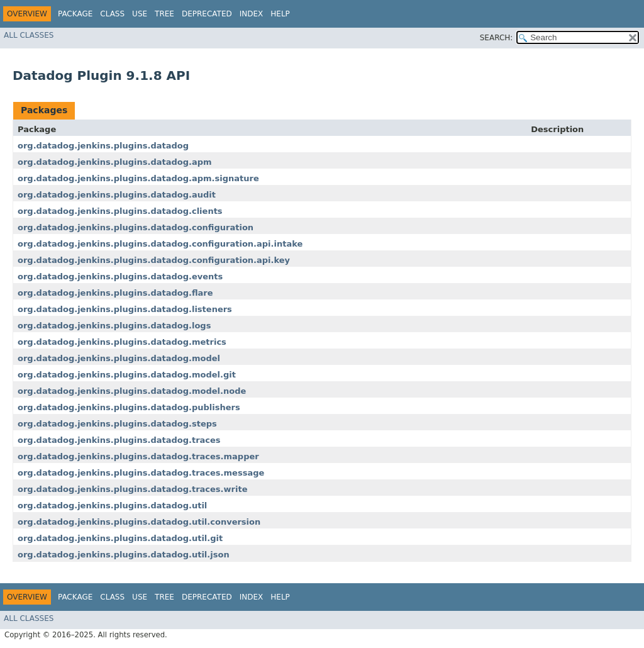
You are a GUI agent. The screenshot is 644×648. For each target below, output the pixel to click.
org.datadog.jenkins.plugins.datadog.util (112, 506)
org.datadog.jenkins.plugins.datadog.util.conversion (139, 522)
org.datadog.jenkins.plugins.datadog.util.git (120, 538)
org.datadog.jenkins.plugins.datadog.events (120, 277)
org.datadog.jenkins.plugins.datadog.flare (115, 293)
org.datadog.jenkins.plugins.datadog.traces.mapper (138, 456)
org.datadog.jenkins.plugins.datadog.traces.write (132, 489)
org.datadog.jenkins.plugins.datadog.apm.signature (138, 178)
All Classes (29, 35)
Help (280, 14)
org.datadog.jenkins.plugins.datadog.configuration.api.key (154, 260)
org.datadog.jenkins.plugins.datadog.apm (115, 162)
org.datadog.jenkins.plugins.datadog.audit (117, 195)
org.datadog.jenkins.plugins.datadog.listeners (125, 309)
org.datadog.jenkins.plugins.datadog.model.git (127, 375)
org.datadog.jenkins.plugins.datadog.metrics (122, 342)
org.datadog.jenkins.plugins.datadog (103, 146)
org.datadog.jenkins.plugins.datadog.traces (119, 440)
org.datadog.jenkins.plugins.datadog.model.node (132, 391)
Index (252, 14)
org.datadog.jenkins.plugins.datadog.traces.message (141, 473)
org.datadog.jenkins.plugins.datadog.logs (114, 326)
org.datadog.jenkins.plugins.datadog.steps (117, 424)
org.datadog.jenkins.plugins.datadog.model (119, 358)
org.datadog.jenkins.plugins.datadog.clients (120, 211)
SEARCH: (497, 38)
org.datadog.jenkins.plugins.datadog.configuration (136, 227)
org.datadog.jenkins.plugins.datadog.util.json (124, 555)
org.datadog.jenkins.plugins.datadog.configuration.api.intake (160, 244)
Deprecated (207, 14)
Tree (164, 14)
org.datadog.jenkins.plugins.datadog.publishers (129, 407)
